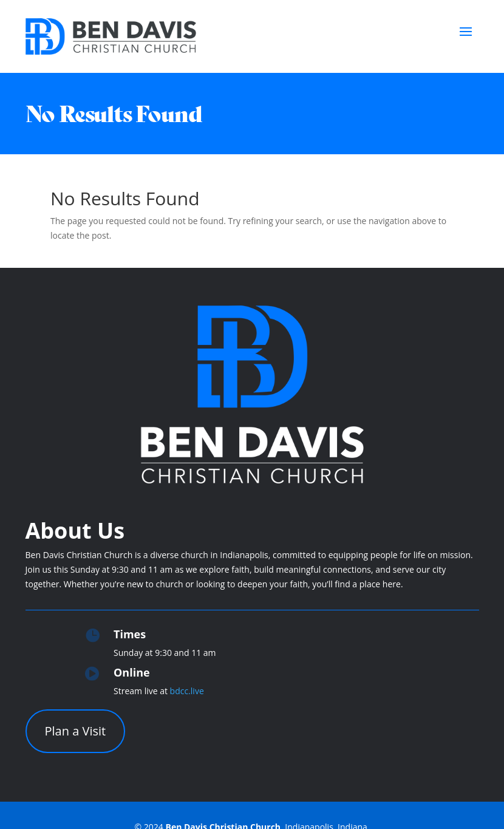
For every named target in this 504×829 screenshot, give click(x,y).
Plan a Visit (76, 731)
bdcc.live (187, 691)
